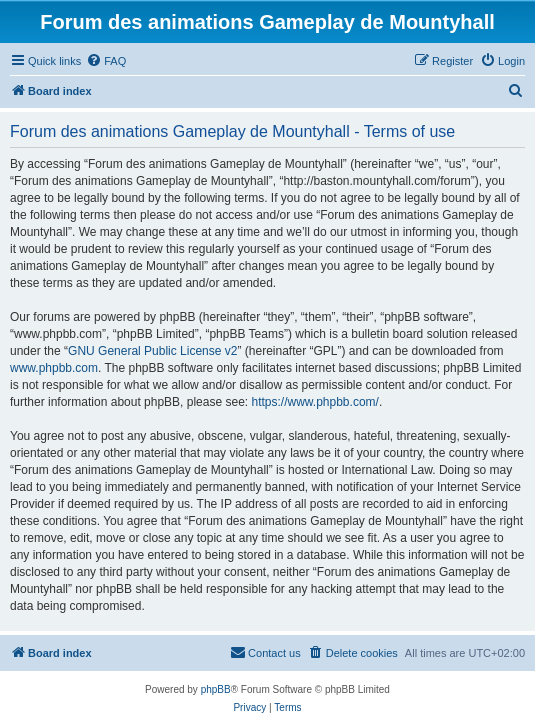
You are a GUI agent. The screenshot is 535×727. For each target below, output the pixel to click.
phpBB (216, 689)
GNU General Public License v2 (152, 351)
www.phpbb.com (54, 368)
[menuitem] (106, 61)
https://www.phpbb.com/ (314, 402)
